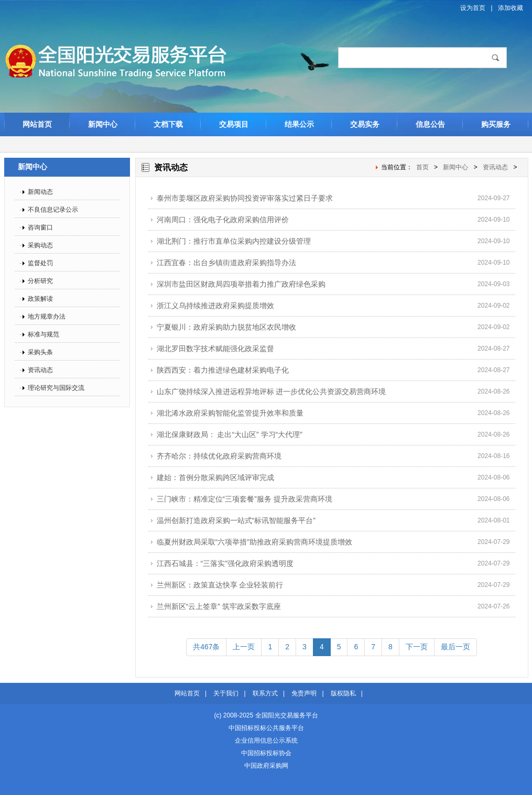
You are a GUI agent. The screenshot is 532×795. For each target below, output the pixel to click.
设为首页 (473, 8)
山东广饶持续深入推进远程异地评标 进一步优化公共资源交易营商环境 (272, 391)
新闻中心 (103, 124)
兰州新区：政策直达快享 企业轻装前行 (220, 585)
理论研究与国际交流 (56, 388)
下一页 (417, 647)
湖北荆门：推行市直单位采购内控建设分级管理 (234, 241)
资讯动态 (40, 370)
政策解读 (40, 299)
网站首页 (37, 124)
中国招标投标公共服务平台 (266, 728)
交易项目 (234, 124)
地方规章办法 (47, 317)
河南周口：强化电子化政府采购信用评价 (223, 220)
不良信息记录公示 (53, 210)
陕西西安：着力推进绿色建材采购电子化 (223, 370)
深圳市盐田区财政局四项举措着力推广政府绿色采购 (241, 284)
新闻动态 (40, 192)
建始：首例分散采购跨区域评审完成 (215, 477)
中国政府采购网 (266, 766)
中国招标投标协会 (266, 753)
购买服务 (496, 124)
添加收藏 (511, 8)
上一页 (244, 647)
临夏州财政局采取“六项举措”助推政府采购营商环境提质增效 (254, 542)
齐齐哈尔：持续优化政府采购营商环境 (219, 456)
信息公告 (430, 124)
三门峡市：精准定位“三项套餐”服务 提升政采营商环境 (245, 499)
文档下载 (168, 124)
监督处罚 (40, 263)
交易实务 (365, 124)
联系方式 (265, 693)
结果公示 (299, 124)
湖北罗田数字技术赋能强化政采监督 (215, 349)
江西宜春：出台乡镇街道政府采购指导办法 (226, 263)
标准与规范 (44, 334)
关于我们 (226, 693)
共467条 (206, 647)
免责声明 (304, 693)
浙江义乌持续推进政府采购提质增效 (215, 306)
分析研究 (40, 281)
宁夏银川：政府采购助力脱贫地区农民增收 (226, 327)
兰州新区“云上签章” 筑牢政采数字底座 (219, 606)
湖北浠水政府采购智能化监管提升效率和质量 (230, 413)
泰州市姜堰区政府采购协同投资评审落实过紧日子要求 (245, 198)
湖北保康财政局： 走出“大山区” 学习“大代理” (230, 434)
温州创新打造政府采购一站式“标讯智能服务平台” (236, 520)
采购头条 (40, 352)
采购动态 (40, 245)
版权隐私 (343, 693)
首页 (422, 167)
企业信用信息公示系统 (266, 740)
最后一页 (455, 647)
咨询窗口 (40, 227)
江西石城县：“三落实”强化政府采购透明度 (225, 563)
